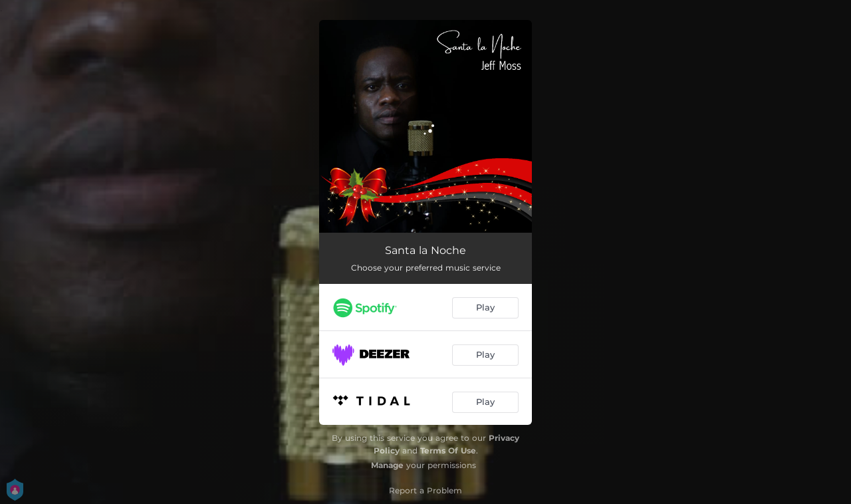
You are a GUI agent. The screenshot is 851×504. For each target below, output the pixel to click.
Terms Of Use (448, 450)
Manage (387, 465)
